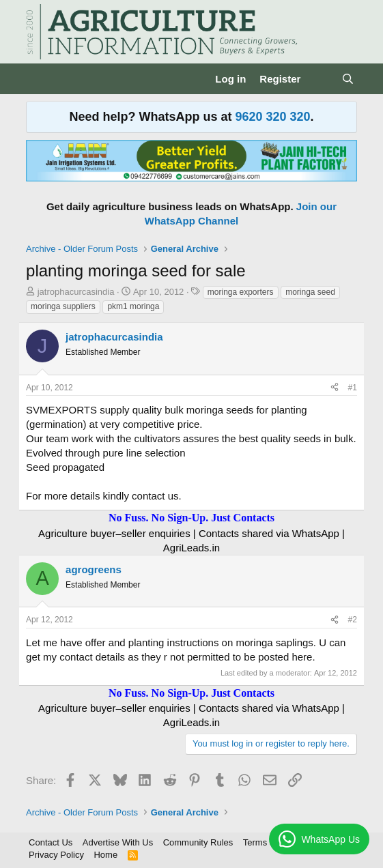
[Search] (348, 79)
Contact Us (51, 842)
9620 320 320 (272, 117)
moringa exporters (241, 292)
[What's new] (321, 79)
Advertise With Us (118, 842)
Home (105, 855)
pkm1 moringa (133, 306)
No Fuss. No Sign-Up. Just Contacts (191, 518)
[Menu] (38, 79)
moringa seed (310, 292)
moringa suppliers (63, 306)
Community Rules (198, 842)
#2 (353, 620)
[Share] (335, 388)
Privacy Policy (56, 855)
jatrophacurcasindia (76, 292)
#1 (353, 388)
